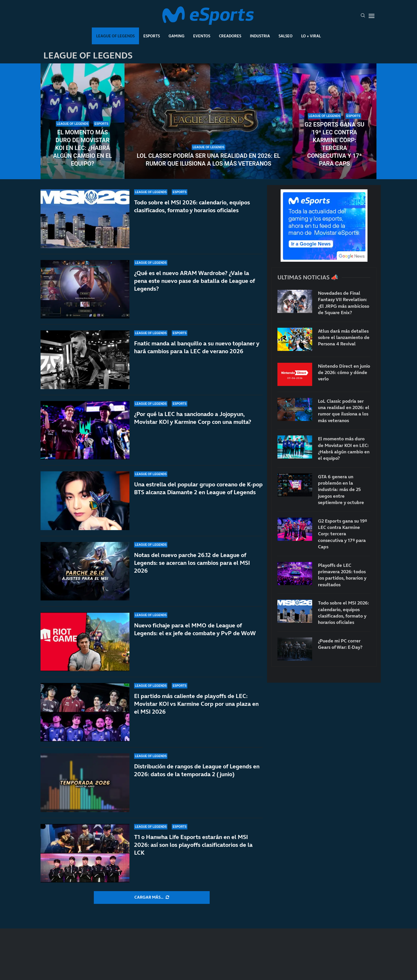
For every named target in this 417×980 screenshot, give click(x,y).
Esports (152, 36)
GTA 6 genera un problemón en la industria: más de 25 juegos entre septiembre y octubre (341, 490)
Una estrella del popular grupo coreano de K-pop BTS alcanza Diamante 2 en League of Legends (198, 488)
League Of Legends (115, 36)
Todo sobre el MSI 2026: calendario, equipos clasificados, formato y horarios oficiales (192, 206)
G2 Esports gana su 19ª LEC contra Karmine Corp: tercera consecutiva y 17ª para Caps (335, 144)
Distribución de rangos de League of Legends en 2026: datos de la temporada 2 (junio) (197, 770)
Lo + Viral (311, 36)
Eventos (202, 36)
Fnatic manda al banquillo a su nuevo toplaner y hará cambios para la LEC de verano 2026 (197, 347)
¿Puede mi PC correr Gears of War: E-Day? (340, 644)
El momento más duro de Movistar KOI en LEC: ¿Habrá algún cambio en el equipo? (82, 148)
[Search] (363, 16)
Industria (260, 36)
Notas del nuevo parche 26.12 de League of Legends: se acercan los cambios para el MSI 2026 (192, 565)
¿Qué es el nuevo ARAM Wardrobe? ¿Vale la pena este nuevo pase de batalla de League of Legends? (194, 281)
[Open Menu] (372, 16)
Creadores (230, 36)
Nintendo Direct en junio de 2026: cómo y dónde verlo (344, 372)
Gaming (177, 36)
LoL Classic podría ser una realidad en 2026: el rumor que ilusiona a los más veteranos (209, 160)
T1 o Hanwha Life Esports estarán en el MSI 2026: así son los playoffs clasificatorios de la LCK (193, 845)
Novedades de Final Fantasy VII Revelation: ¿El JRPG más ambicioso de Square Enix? (344, 303)
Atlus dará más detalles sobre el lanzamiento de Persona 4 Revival (344, 337)
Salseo (286, 36)
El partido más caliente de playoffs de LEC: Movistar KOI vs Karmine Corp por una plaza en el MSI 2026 (196, 704)
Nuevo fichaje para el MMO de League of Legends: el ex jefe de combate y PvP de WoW (195, 629)
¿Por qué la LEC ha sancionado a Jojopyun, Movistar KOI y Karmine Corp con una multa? (193, 418)
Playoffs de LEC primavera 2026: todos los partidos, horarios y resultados (342, 575)
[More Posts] (152, 897)
